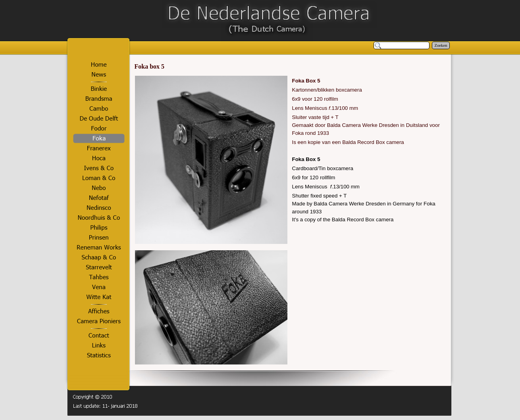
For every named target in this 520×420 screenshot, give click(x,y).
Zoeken (441, 45)
